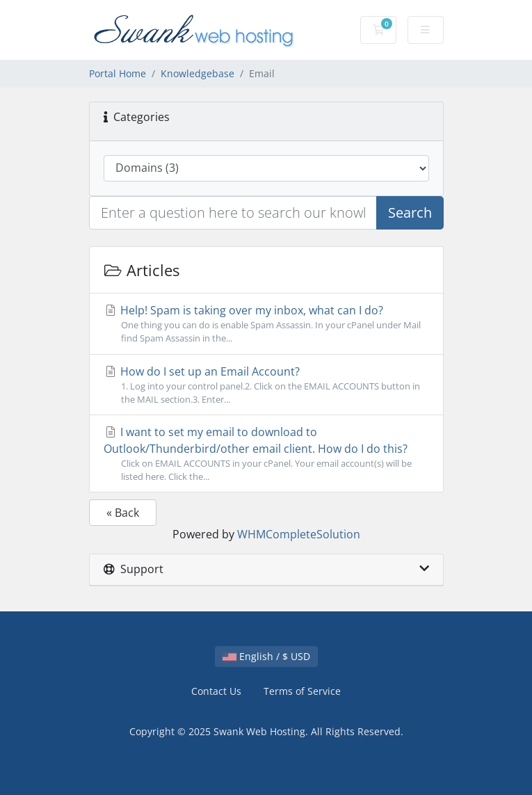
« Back (123, 513)
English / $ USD (266, 656)
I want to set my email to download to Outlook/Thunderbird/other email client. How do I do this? (266, 454)
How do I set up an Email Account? (266, 385)
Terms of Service (302, 691)
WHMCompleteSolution (299, 534)
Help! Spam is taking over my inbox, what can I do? (266, 324)
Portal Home (118, 73)
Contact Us (216, 691)
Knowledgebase (198, 73)
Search (410, 212)
